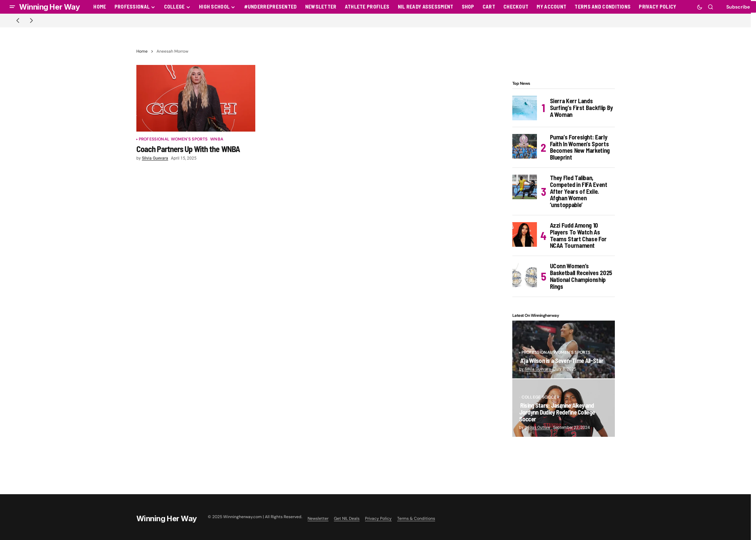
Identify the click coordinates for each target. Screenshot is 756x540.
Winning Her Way (49, 7)
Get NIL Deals (347, 518)
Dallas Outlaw (537, 428)
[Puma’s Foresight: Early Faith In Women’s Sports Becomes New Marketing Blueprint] (525, 146)
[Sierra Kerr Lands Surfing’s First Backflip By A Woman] (525, 108)
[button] (12, 7)
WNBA (217, 139)
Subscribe (738, 7)
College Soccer (540, 397)
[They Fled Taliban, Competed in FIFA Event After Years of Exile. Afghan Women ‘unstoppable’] (525, 187)
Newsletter (318, 518)
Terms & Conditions (416, 518)
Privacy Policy (378, 518)
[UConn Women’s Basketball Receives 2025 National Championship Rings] (525, 275)
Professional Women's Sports (173, 139)
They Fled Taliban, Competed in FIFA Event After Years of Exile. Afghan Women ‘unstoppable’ (579, 192)
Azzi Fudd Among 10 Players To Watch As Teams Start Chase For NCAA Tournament (578, 236)
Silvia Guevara (538, 369)
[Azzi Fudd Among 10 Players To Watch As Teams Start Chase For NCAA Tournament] (525, 234)
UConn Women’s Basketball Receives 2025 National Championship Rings (581, 276)
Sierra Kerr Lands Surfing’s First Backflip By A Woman (581, 108)
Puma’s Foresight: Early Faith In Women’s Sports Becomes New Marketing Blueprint (580, 147)
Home (142, 51)
